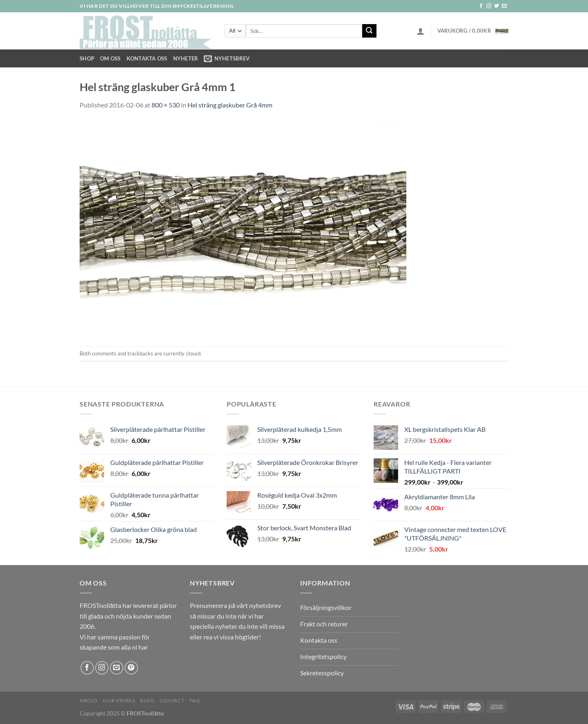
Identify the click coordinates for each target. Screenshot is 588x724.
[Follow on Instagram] (489, 6)
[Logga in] (421, 31)
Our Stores (119, 701)
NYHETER (186, 58)
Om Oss (110, 58)
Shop (87, 58)
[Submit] (369, 31)
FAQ (195, 701)
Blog (147, 701)
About (89, 701)
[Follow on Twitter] (497, 6)
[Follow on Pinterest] (131, 668)
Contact (172, 701)
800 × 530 (166, 105)
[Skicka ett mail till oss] (504, 6)
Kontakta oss (147, 58)
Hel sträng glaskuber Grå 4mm (230, 105)
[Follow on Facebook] (481, 6)
